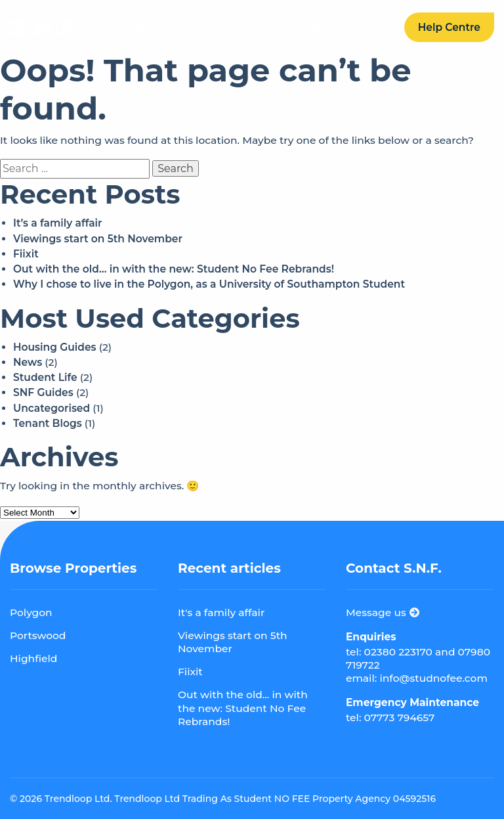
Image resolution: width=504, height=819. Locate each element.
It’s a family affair (58, 223)
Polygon (31, 612)
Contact (321, 27)
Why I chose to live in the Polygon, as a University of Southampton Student (209, 284)
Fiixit (26, 254)
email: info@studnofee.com (417, 678)
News (28, 362)
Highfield (33, 658)
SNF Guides (43, 392)
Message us (383, 612)
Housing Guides (55, 347)
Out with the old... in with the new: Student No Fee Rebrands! (243, 708)
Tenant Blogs (48, 423)
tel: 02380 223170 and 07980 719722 (418, 658)
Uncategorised (52, 408)
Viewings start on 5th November (98, 239)
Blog (271, 27)
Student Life (45, 377)
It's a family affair (221, 612)
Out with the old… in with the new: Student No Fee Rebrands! (174, 269)
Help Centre (449, 27)
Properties (151, 27)
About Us (219, 27)
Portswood (38, 635)
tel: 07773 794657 (390, 718)
